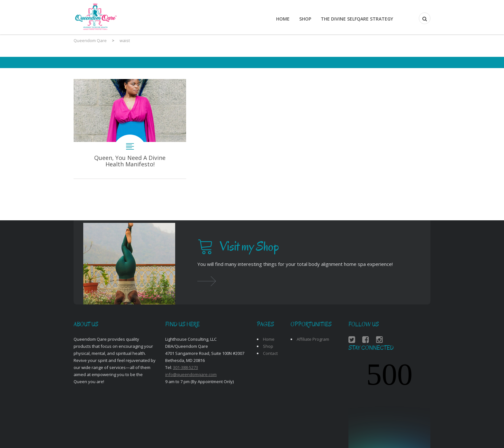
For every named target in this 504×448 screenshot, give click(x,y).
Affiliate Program (313, 339)
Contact (270, 353)
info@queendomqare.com (191, 374)
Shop (305, 19)
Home (283, 19)
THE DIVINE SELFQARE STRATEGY (357, 19)
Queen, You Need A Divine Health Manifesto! (130, 129)
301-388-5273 (185, 367)
